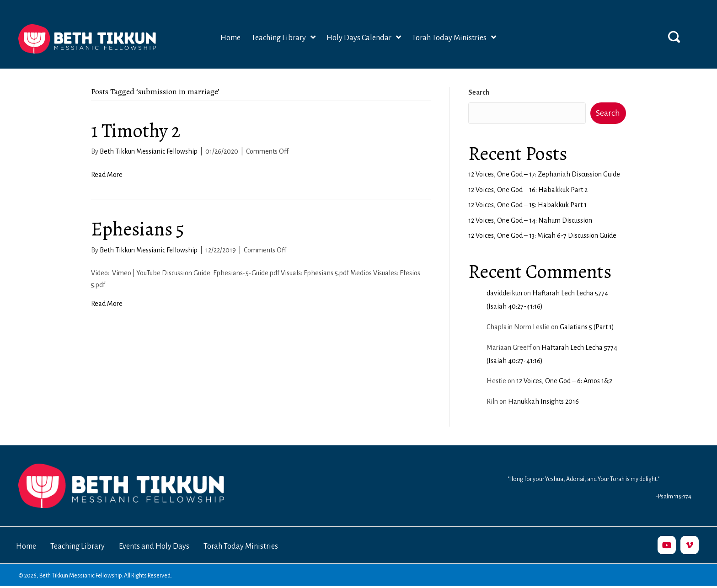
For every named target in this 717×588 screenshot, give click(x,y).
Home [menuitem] (26, 546)
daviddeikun (504, 293)
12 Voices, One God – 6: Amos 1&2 (564, 381)
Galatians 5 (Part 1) (587, 327)
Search (479, 92)
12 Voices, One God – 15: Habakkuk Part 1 (527, 205)
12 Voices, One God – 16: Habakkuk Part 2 (528, 190)
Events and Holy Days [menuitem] (154, 546)
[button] (674, 37)
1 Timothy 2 (136, 131)
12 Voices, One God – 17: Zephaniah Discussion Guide (544, 174)
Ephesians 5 (138, 229)
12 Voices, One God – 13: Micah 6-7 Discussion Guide (542, 235)
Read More (107, 175)
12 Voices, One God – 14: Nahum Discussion (530, 220)
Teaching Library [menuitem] (78, 546)
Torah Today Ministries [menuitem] (241, 546)
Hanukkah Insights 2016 (543, 401)
